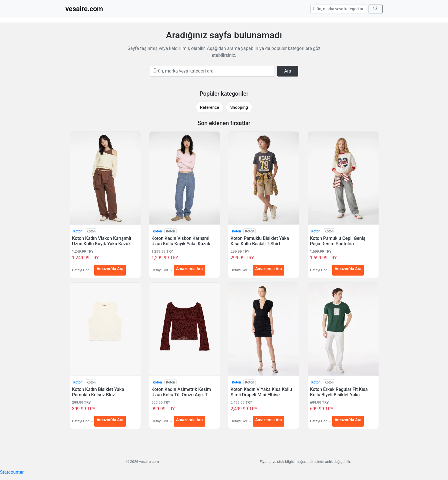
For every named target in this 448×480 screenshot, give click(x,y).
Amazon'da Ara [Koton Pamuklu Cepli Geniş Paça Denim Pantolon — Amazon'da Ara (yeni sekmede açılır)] (348, 268)
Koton (78, 231)
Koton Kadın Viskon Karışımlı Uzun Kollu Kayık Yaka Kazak (102, 241)
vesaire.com (84, 9)
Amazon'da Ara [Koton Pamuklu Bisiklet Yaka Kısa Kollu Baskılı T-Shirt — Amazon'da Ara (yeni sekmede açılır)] (268, 268)
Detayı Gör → (83, 270)
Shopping (239, 107)
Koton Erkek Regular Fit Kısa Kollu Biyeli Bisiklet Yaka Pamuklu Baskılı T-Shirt (339, 392)
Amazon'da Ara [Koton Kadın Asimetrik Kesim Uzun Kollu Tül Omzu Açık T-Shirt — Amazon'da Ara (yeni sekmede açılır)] (189, 420)
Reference (210, 107)
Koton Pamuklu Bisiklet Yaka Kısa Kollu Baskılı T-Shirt (260, 241)
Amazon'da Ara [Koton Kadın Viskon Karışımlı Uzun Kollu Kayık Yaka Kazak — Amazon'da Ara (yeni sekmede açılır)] (110, 268)
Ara (288, 71)
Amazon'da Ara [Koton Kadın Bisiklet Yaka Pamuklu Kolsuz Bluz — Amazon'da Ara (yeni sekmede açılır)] (110, 420)
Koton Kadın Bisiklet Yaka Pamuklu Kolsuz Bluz (98, 392)
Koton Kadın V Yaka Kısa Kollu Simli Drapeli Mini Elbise (261, 392)
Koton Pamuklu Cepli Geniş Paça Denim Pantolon (338, 241)
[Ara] (376, 9)
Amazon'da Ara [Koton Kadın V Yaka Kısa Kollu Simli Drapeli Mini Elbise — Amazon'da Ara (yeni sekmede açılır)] (268, 420)
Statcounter (12, 472)
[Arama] (338, 9)
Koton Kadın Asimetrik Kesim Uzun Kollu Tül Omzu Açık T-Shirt (181, 392)
